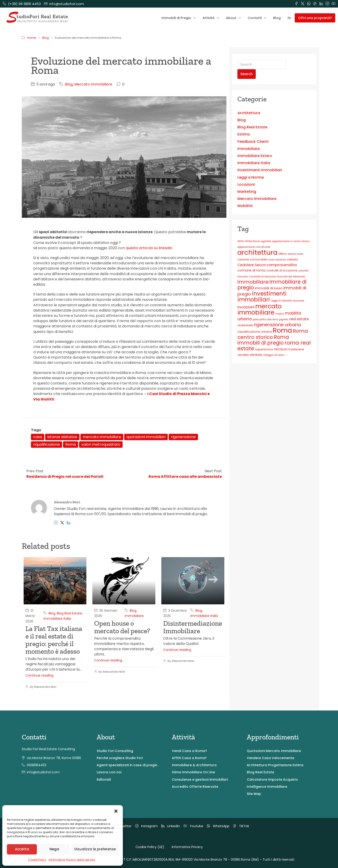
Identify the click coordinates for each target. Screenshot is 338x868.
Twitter (123, 826)
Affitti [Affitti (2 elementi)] (241, 241)
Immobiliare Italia (57, 619)
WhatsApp (218, 826)
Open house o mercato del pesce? (122, 627)
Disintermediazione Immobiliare (193, 627)
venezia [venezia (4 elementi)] (256, 355)
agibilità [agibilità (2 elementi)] (266, 241)
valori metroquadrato (101, 444)
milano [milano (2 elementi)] (280, 314)
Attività (209, 18)
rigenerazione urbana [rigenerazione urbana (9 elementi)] (277, 325)
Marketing (247, 192)
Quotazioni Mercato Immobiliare (274, 751)
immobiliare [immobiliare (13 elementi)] (253, 282)
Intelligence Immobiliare (267, 787)
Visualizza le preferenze (95, 849)
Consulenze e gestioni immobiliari (200, 780)
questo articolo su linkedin (150, 248)
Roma (71, 444)
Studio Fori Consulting (115, 751)
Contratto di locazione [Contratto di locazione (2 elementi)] (263, 277)
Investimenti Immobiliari (260, 170)
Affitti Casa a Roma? (189, 758)
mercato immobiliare (102, 437)
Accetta (22, 849)
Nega (54, 849)
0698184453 (37, 765)
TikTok (241, 826)
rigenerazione (183, 437)
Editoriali (104, 780)
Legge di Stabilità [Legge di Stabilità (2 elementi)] (281, 301)
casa (38, 437)
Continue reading (39, 675)
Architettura (249, 113)
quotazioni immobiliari (146, 437)
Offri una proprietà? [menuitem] (315, 18)
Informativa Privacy (187, 847)
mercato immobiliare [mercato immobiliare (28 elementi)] (260, 309)
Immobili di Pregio (176, 18)
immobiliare (134, 616)
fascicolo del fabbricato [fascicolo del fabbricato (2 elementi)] (291, 277)
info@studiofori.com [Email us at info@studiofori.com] (43, 772)
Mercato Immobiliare (93, 84)
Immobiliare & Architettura (194, 765)
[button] (116, 811)
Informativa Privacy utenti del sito (72, 860)
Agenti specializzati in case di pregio (127, 765)
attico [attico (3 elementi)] (283, 254)
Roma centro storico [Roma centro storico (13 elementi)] (273, 334)
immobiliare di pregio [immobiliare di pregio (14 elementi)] (272, 285)
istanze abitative (62, 437)
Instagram (146, 826)
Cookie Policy (37, 860)
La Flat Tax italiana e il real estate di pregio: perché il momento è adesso (54, 640)
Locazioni (246, 184)
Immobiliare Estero (255, 156)
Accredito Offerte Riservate (195, 787)
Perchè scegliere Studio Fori (120, 758)
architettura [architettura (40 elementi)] (257, 252)
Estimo (244, 134)
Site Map (254, 794)
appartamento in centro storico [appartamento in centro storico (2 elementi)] (291, 241)
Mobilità (245, 206)
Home (32, 38)
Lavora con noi (109, 772)
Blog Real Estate (69, 613)
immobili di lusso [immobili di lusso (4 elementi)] (269, 288)
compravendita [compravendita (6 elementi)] (282, 265)
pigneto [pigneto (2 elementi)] (284, 319)
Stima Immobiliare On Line (193, 772)
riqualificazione (47, 444)
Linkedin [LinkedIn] (171, 826)
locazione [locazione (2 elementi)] (299, 301)
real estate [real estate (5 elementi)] (299, 319)
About (231, 18)
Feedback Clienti (253, 142)
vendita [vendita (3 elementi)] (243, 355)
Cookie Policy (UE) (150, 847)
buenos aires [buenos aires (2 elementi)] (296, 254)
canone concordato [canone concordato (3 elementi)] (253, 259)
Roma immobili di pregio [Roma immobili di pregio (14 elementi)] (263, 340)
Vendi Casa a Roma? (189, 751)
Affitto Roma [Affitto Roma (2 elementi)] (253, 241)
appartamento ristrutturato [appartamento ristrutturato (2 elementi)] (254, 247)
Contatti (255, 18)
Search (247, 74)
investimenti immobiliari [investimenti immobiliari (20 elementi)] (262, 297)
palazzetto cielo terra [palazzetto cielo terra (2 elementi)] (265, 319)
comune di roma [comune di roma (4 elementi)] (251, 270)
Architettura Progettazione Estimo (275, 765)
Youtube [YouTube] (193, 826)
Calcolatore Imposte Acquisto (272, 780)
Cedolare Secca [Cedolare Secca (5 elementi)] (251, 265)
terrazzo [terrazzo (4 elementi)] (281, 349)
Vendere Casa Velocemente (271, 758)
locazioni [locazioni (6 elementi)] (246, 307)
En (289, 18)
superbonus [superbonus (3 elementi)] (264, 349)
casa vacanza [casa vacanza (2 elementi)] (277, 260)
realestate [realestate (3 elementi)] (245, 325)
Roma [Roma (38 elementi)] (282, 330)
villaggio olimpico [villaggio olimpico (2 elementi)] (274, 355)
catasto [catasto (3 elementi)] (292, 259)
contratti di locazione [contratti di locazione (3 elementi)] (282, 270)
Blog (277, 18)
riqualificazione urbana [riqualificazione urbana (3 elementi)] (255, 332)
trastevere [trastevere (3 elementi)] (296, 349)
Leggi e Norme (251, 177)
